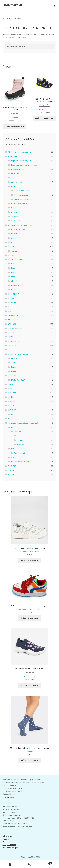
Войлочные (22, 436)
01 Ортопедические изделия (19, 152)
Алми (10, 350)
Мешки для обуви (18, 229)
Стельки (17, 432)
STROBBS (12, 324)
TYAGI (11, 337)
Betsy (13, 268)
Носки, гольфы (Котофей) (22, 208)
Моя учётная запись (10, 864)
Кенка (11, 388)
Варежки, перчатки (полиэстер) (24, 165)
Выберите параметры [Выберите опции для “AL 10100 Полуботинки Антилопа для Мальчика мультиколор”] (30, 618)
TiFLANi (11, 333)
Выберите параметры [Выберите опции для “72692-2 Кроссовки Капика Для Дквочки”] (30, 685)
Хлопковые (21, 444)
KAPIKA (11, 247)
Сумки (14, 238)
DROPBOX (15, 285)
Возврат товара (9, 845)
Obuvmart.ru (12, 5)
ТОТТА (11, 470)
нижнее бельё (17, 182)
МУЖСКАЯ (12, 410)
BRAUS (14, 427)
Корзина (46, 863)
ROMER (11, 311)
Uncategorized (14, 341)
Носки (14, 186)
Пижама (14, 212)
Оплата (6, 839)
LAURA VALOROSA (18, 380)
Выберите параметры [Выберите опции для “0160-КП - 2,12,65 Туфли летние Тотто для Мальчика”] (44, 118)
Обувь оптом (8, 836)
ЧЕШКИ (11, 475)
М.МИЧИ (12, 401)
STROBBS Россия (15, 328)
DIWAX (14, 449)
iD (12, 414)
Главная (8, 18)
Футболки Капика (18, 221)
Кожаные (21, 440)
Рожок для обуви (21, 453)
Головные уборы (18, 169)
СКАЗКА (11, 419)
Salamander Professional (21, 462)
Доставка (7, 842)
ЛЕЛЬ (11, 397)
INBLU (14, 290)
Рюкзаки (15, 234)
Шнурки (14, 371)
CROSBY (14, 281)
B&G (10, 242)
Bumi (13, 277)
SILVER (11, 320)
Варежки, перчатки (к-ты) (22, 161)
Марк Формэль (14, 406)
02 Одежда (12, 156)
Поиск (30, 864)
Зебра (11, 384)
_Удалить (15, 251)
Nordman (12, 307)
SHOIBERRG (13, 315)
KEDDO (11, 255)
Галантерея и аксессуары (18, 354)
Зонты (14, 363)
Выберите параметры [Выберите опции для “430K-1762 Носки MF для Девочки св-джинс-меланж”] (30, 760)
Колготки (15, 173)
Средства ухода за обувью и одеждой (23, 423)
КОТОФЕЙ (12, 393)
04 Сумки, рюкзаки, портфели (20, 225)
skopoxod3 (12, 797)
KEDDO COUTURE (15, 259)
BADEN (14, 264)
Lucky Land (12, 302)
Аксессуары (16, 358)
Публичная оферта (10, 848)
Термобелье (16, 216)
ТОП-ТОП (12, 466)
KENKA (11, 298)
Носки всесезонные (22, 191)
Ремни (14, 367)
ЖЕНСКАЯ (12, 376)
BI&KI (13, 272)
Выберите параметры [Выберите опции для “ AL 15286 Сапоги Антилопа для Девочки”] (15, 126)
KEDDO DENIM (14, 294)
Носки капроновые (22, 195)
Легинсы (15, 178)
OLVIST (14, 457)
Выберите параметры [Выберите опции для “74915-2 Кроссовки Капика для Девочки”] (30, 560)
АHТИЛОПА (13, 346)
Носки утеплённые (22, 199)
